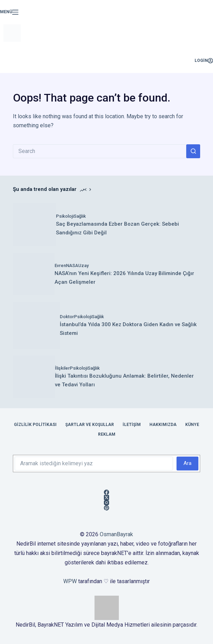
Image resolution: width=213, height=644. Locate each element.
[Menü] (9, 12)
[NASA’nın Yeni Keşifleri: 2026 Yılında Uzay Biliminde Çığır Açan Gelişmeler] (34, 274)
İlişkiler (62, 368)
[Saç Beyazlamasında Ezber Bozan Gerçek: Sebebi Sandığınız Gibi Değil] (34, 225)
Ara (187, 463)
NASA (72, 265)
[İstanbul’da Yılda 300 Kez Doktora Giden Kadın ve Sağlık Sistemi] (36, 325)
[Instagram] (106, 503)
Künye (192, 425)
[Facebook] (106, 492)
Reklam (107, 434)
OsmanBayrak (116, 534)
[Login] (204, 61)
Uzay (83, 265)
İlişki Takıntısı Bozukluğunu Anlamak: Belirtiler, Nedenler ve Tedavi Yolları (124, 380)
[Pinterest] (106, 508)
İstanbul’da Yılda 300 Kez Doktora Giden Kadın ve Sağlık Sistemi (128, 329)
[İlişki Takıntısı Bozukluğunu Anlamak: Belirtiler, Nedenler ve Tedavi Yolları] (34, 377)
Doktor (67, 317)
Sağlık (80, 216)
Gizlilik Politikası (35, 425)
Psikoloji (65, 216)
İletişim (132, 425)
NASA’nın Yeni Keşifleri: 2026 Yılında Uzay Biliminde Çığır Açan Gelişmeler (124, 278)
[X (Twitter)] (106, 497)
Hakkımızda (163, 425)
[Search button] (193, 151)
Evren (60, 265)
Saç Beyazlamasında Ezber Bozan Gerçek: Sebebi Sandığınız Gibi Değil (117, 228)
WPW (70, 581)
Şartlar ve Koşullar (90, 425)
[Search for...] (100, 151)
